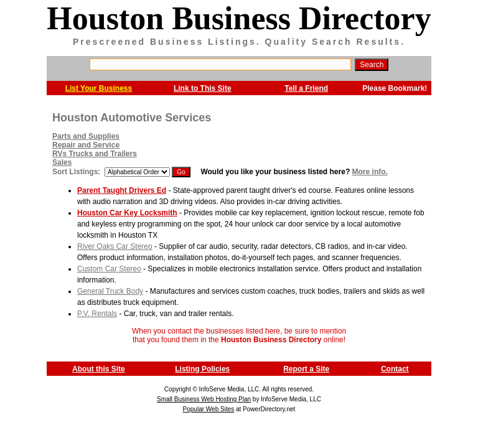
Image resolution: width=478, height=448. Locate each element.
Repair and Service (86, 145)
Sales (62, 162)
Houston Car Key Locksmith (127, 213)
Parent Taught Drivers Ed (122, 190)
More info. (370, 172)
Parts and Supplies (86, 136)
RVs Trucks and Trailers (95, 154)
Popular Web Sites (209, 409)
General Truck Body (110, 291)
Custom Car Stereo (109, 269)
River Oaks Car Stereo (115, 246)
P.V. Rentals (97, 314)
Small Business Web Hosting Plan (204, 399)
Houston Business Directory (239, 18)
